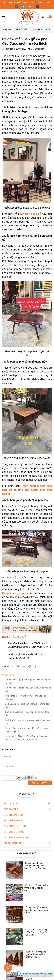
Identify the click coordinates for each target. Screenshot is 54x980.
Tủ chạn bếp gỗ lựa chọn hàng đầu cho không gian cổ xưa (36, 910)
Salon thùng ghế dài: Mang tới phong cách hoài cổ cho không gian (35, 866)
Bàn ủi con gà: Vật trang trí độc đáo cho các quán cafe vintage (36, 932)
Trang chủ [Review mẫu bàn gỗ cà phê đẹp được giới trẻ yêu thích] (7, 30)
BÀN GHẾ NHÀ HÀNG (14, 832)
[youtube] (31, 6)
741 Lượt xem (36, 49)
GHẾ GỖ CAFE (11, 809)
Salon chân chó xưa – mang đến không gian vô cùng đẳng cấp (27, 730)
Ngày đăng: (9, 49)
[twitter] (24, 6)
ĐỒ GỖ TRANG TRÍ (13, 843)
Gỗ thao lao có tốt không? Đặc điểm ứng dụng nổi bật (28, 689)
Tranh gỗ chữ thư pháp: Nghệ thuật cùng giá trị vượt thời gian (35, 954)
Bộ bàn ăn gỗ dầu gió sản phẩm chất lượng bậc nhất (27, 706)
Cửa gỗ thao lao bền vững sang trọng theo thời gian (27, 714)
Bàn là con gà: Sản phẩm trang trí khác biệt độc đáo (36, 888)
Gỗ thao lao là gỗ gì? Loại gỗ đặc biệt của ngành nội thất (28, 681)
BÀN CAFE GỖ (11, 803)
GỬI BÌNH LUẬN (40, 783)
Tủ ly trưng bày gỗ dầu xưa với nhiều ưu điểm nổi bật (28, 722)
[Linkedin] (24, 666)
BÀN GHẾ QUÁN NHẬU (15, 826)
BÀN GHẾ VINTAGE (13, 821)
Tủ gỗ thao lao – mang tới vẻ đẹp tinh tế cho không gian (25, 697)
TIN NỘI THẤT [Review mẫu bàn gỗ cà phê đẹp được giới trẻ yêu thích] (22, 30)
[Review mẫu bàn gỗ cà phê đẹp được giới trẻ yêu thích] (27, 17)
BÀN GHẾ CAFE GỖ (13, 815)
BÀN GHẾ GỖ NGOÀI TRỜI (17, 837)
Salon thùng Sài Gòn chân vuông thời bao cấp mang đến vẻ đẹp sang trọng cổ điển (26, 738)
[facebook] (17, 6)
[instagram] (37, 6)
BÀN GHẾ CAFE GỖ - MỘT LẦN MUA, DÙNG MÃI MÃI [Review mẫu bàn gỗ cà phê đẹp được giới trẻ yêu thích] (27, 3)
